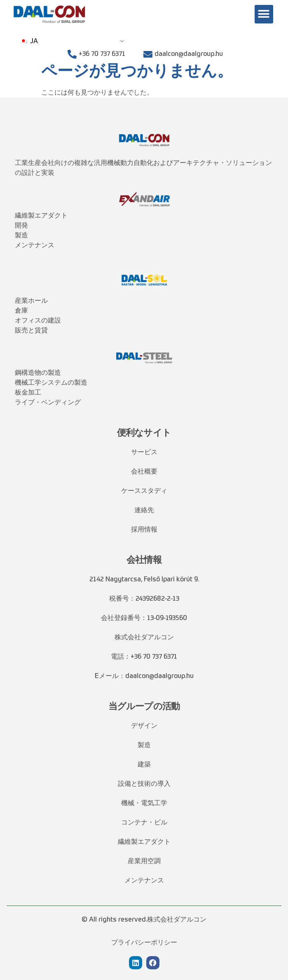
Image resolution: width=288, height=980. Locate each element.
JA (29, 42)
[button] (264, 14)
